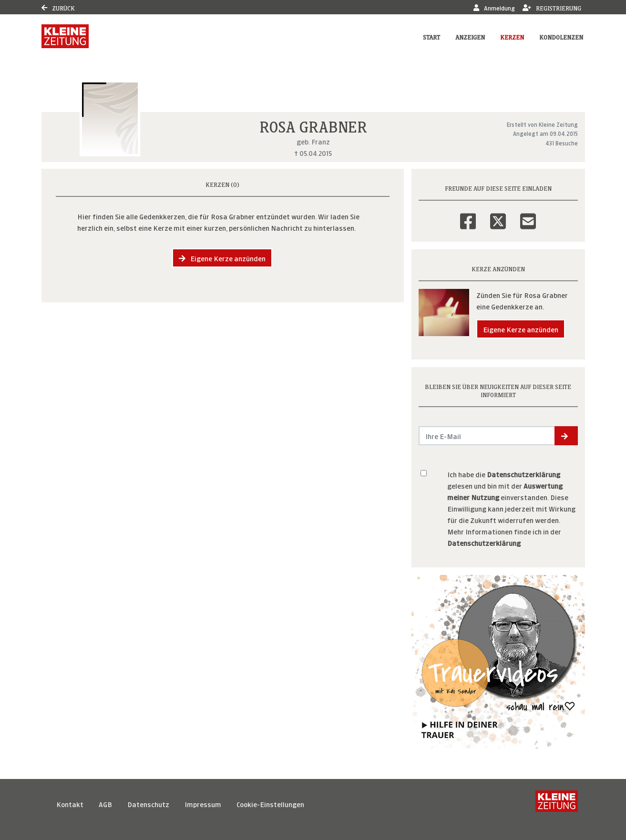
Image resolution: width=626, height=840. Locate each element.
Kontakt (70, 804)
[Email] (528, 215)
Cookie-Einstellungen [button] (270, 804)
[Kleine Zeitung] (557, 804)
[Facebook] (468, 215)
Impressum (203, 804)
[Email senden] (487, 436)
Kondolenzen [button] (561, 36)
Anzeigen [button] (470, 36)
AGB (105, 804)
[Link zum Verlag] (65, 36)
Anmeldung (494, 7)
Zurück (58, 7)
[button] (566, 436)
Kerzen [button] (512, 36)
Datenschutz (148, 804)
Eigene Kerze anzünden (222, 258)
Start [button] (431, 36)
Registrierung (552, 7)
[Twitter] (498, 215)
